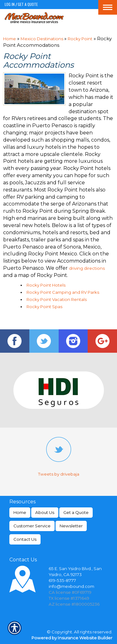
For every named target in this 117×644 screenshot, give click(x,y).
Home (10, 39)
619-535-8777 (62, 580)
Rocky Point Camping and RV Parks (63, 292)
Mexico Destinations (42, 39)
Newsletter (71, 526)
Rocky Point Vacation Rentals (57, 299)
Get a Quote (28, 4)
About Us (45, 512)
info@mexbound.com (71, 586)
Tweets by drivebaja (59, 474)
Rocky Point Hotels (46, 285)
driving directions (87, 268)
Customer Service (32, 526)
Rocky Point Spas (44, 307)
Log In (10, 4)
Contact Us (25, 539)
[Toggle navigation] (108, 7)
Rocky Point (80, 39)
